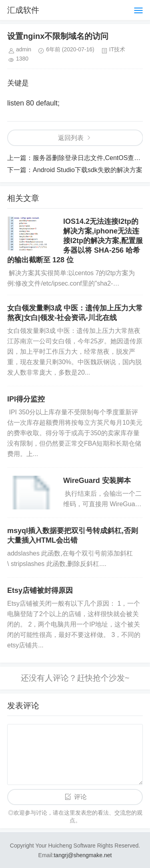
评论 (80, 797)
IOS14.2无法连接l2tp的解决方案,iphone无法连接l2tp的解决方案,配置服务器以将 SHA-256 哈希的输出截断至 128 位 (75, 241)
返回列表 (71, 138)
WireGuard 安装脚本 (97, 481)
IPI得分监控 (26, 399)
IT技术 (117, 49)
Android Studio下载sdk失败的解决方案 (88, 170)
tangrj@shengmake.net (83, 855)
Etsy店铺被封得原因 (40, 590)
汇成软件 (23, 10)
